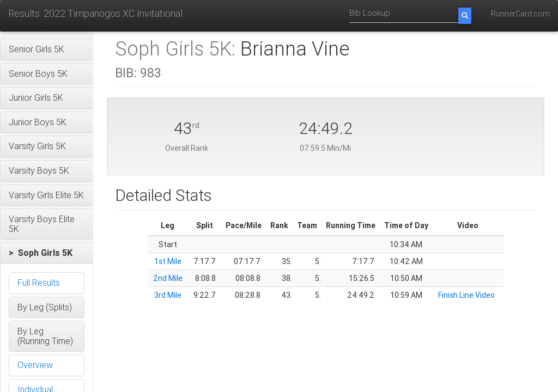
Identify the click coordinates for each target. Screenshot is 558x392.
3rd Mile (168, 295)
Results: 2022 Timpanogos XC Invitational (95, 13)
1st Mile (168, 261)
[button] (47, 50)
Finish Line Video (466, 295)
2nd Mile (168, 278)
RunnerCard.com (520, 14)
